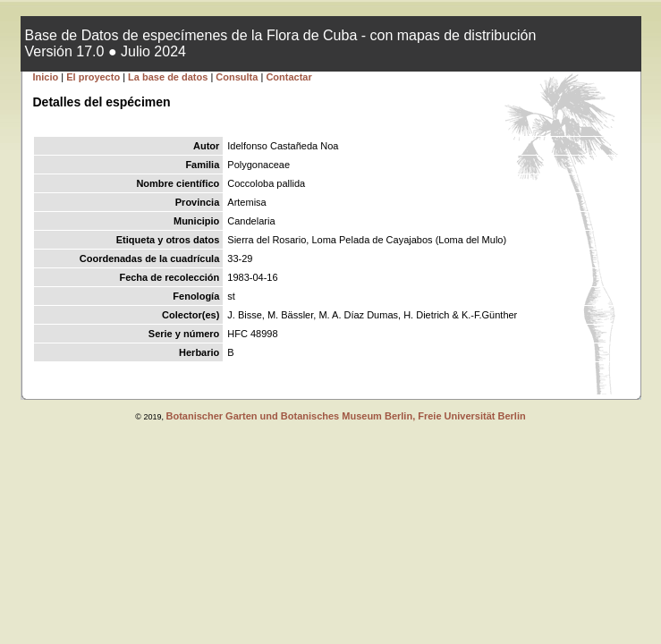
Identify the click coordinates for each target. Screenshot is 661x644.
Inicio (46, 77)
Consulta (237, 77)
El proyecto (93, 77)
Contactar (288, 77)
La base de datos (169, 77)
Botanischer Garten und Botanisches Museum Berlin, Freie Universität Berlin (345, 416)
